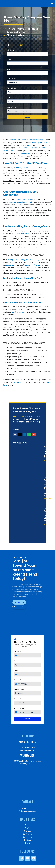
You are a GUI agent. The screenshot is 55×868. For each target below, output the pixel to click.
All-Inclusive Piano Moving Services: (22, 302)
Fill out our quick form (23, 417)
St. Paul (47, 143)
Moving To (10, 98)
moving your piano (24, 199)
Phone (9, 60)
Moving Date (11, 79)
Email (9, 69)
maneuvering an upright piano (18, 202)
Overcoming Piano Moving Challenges (21, 193)
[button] (52, 4)
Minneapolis (37, 143)
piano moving (26, 153)
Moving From (11, 88)
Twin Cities (28, 145)
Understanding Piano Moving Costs (27, 226)
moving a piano (22, 168)
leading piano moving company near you (24, 260)
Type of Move (11, 107)
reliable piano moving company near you (28, 140)
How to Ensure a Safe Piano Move (25, 163)
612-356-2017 (19, 382)
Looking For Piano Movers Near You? (22, 278)
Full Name (10, 50)
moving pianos (18, 312)
